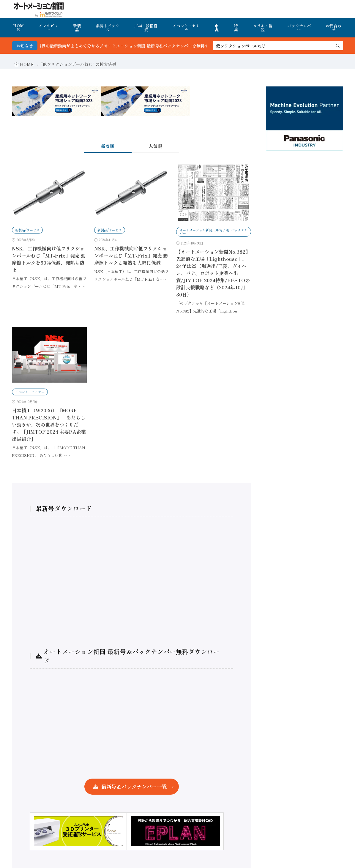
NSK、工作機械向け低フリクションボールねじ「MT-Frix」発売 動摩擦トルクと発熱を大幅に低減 (131, 255)
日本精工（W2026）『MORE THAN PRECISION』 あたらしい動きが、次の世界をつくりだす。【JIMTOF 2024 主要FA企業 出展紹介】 (49, 424)
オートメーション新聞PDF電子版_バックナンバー (213, 232)
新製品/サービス (27, 230)
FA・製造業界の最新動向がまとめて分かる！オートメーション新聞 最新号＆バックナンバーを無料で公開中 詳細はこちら (146, 46)
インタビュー (48, 28)
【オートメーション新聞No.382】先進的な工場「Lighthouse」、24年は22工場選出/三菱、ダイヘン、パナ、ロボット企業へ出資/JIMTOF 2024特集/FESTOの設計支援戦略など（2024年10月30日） (213, 273)
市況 (217, 28)
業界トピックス (108, 28)
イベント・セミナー (30, 392)
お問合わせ (334, 28)
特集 (236, 28)
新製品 (77, 28)
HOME (18, 28)
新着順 (108, 146)
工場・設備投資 (146, 28)
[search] (338, 46)
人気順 (155, 146)
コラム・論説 (263, 28)
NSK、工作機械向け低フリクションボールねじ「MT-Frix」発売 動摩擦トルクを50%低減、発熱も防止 (49, 259)
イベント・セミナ (186, 28)
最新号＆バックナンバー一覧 (134, 786)
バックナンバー (299, 28)
